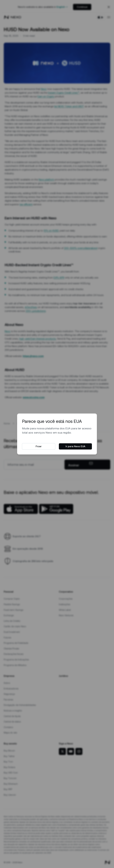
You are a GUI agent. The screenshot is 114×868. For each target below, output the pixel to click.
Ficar (39, 446)
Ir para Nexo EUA (75, 446)
